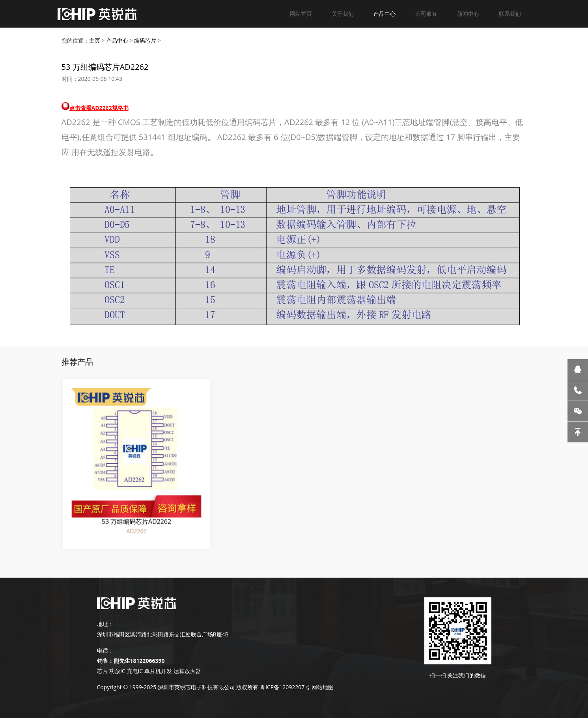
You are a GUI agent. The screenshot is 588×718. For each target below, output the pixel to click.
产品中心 (385, 14)
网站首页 (301, 14)
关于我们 (343, 14)
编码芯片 (145, 40)
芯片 (103, 671)
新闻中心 (468, 14)
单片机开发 (158, 671)
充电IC (135, 671)
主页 (95, 40)
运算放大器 (187, 671)
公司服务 (426, 14)
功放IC (117, 671)
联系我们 (510, 14)
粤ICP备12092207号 (285, 687)
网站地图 (323, 687)
